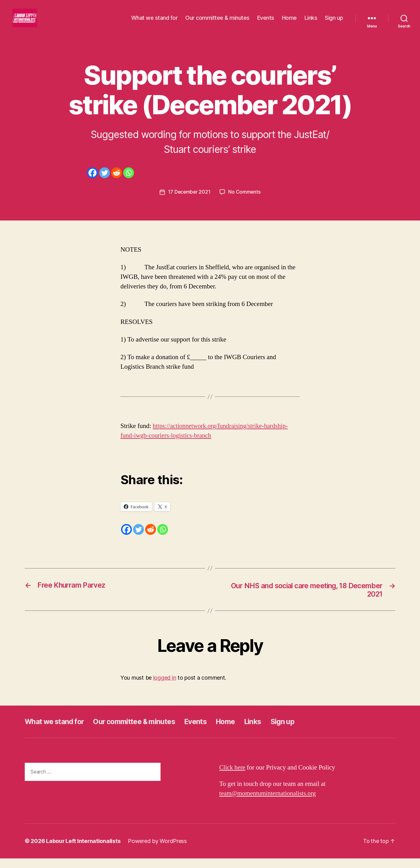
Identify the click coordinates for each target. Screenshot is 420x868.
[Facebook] (92, 182)
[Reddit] (117, 182)
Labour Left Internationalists (84, 851)
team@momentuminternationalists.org (269, 803)
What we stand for (155, 22)
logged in (165, 687)
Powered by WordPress (158, 851)
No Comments (245, 201)
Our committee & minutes (217, 22)
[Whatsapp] (129, 182)
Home (289, 22)
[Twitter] (105, 182)
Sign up (334, 22)
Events (266, 22)
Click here (233, 777)
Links (311, 22)
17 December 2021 (189, 201)
